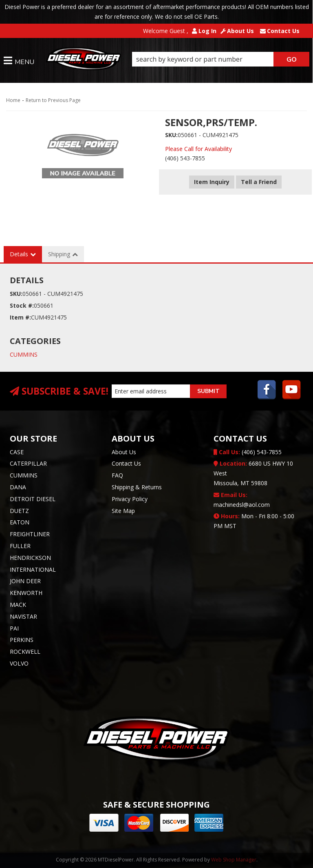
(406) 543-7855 (248, 452)
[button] (221, 59)
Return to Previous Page (53, 100)
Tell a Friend (259, 182)
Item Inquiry (212, 182)
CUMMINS (24, 354)
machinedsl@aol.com (242, 500)
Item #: (20, 317)
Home (13, 100)
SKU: (171, 135)
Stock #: (22, 305)
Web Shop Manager (234, 860)
